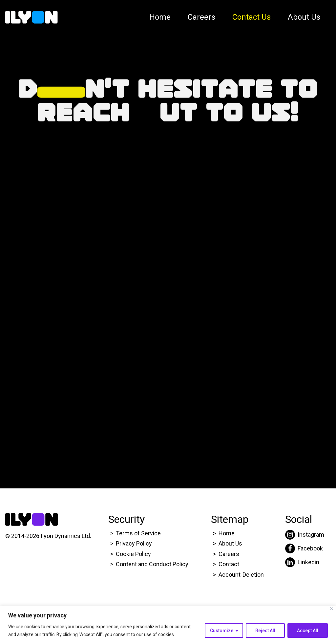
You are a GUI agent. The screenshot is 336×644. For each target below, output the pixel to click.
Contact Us (252, 17)
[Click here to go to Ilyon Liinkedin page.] (305, 562)
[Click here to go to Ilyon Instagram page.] (305, 535)
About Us (304, 17)
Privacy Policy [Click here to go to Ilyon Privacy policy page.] (134, 543)
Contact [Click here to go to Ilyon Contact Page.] (229, 564)
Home (160, 17)
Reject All (265, 631)
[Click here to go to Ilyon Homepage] (31, 17)
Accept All (308, 631)
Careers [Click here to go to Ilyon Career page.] (229, 554)
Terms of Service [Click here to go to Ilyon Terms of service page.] (138, 533)
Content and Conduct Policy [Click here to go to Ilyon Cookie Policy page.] (153, 564)
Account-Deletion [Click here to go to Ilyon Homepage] (241, 575)
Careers (201, 17)
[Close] (332, 609)
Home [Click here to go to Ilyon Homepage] (227, 533)
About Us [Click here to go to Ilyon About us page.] (230, 543)
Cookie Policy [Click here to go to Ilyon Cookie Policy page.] (133, 554)
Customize (222, 631)
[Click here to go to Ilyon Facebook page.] (305, 548)
